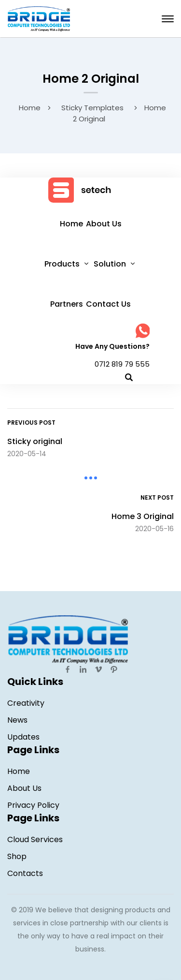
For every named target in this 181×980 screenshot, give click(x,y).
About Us (104, 224)
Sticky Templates (92, 108)
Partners (67, 304)
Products (62, 264)
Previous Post (31, 423)
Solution (110, 264)
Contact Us (108, 304)
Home (30, 108)
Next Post (157, 497)
